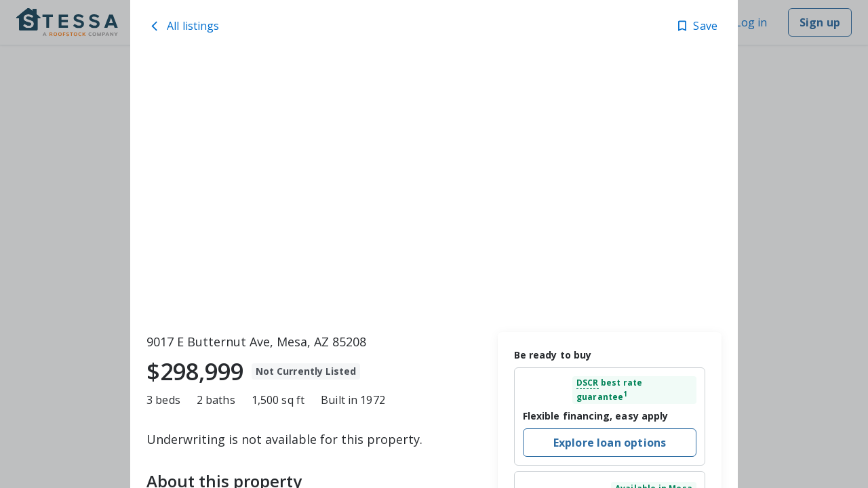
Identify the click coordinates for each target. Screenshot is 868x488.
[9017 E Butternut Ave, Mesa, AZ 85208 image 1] (434, 190)
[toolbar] (434, 190)
